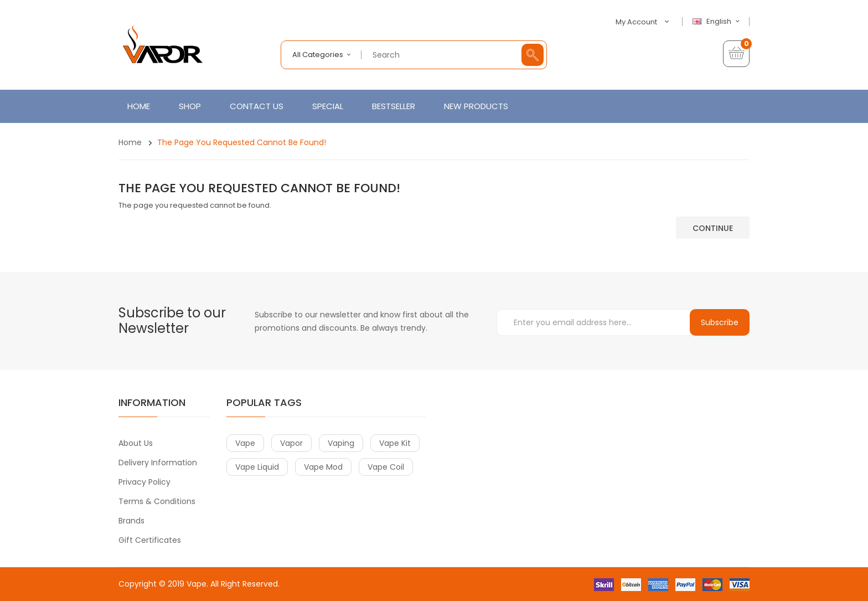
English (717, 22)
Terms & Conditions (157, 501)
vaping (341, 443)
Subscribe (720, 322)
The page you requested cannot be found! (242, 142)
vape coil (386, 467)
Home (130, 142)
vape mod (323, 467)
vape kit (395, 443)
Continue (713, 228)
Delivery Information (158, 463)
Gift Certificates (150, 540)
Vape (197, 584)
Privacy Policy (144, 482)
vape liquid (257, 467)
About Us (136, 443)
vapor (291, 443)
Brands (131, 521)
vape (245, 443)
